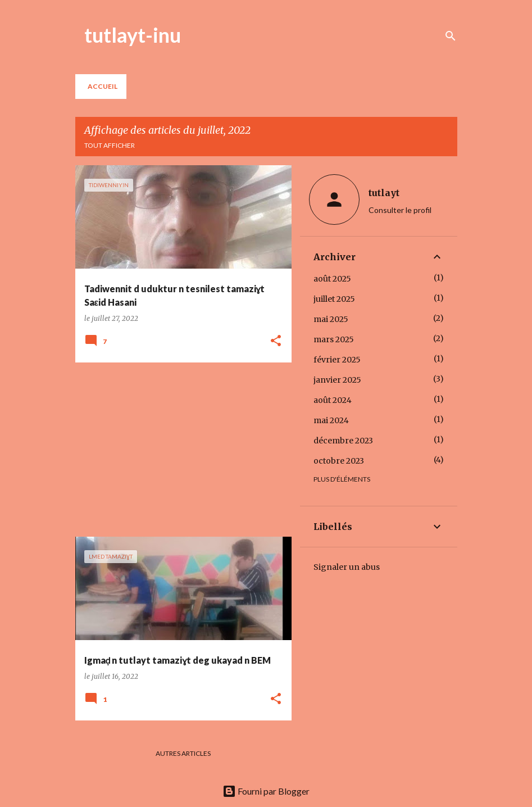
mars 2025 (334, 339)
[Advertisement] (179, 450)
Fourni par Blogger (266, 791)
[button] (276, 341)
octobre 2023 (339, 461)
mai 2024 (331, 420)
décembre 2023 (343, 441)
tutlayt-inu (133, 35)
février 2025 (337, 360)
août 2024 (333, 400)
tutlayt (384, 193)
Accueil (103, 86)
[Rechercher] (451, 36)
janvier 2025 (337, 380)
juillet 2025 (334, 299)
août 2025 (332, 279)
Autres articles (183, 753)
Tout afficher (110, 145)
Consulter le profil (400, 210)
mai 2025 (331, 319)
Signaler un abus (347, 567)
